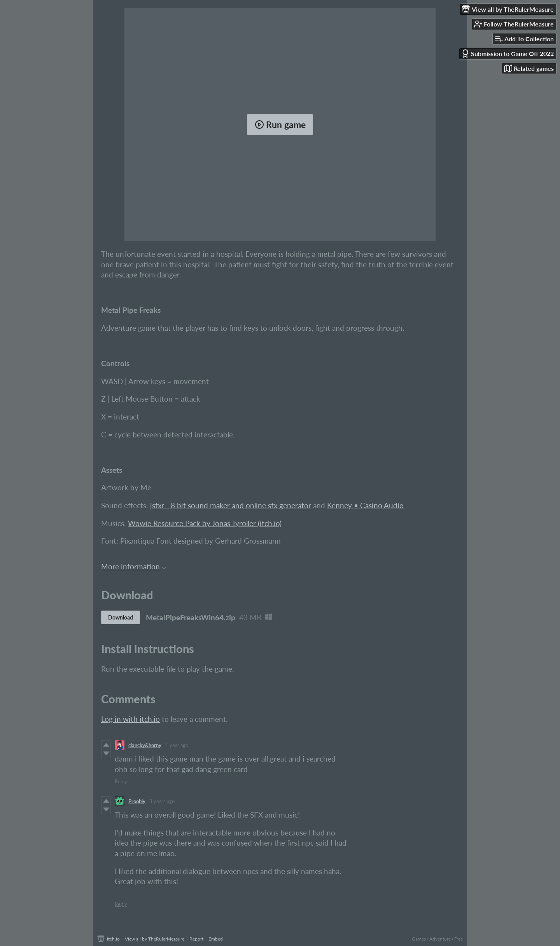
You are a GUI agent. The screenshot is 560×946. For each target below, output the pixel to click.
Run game (280, 125)
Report (196, 939)
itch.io (113, 939)
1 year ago (177, 745)
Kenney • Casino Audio (365, 505)
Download (121, 617)
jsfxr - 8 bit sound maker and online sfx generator (231, 505)
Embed (216, 939)
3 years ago (162, 801)
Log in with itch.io (130, 719)
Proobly (137, 801)
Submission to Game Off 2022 (507, 54)
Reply (121, 781)
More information (134, 566)
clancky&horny (145, 745)
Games (419, 939)
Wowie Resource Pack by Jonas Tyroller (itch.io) (205, 523)
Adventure (440, 939)
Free (458, 939)
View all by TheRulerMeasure (155, 939)
